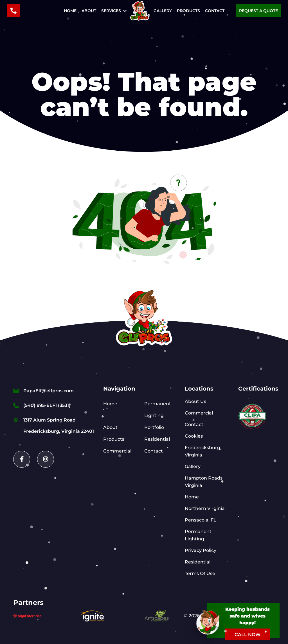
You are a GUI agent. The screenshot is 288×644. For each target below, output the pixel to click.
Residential (157, 439)
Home (70, 11)
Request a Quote (258, 11)
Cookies (194, 436)
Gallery (163, 11)
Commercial (117, 451)
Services (111, 11)
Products (188, 11)
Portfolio (154, 427)
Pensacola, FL (201, 520)
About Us (195, 401)
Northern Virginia (205, 508)
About (89, 11)
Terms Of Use (200, 573)
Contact (215, 11)
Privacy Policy (201, 550)
